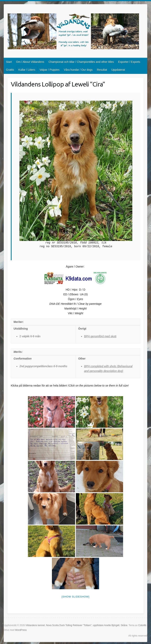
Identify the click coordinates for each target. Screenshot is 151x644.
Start (9, 62)
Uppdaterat (118, 70)
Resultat (102, 70)
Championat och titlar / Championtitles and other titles (81, 62)
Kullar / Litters (27, 70)
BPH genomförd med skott (100, 336)
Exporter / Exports (129, 62)
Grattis (10, 70)
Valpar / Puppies (50, 70)
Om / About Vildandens (30, 62)
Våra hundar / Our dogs (78, 70)
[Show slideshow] (75, 597)
